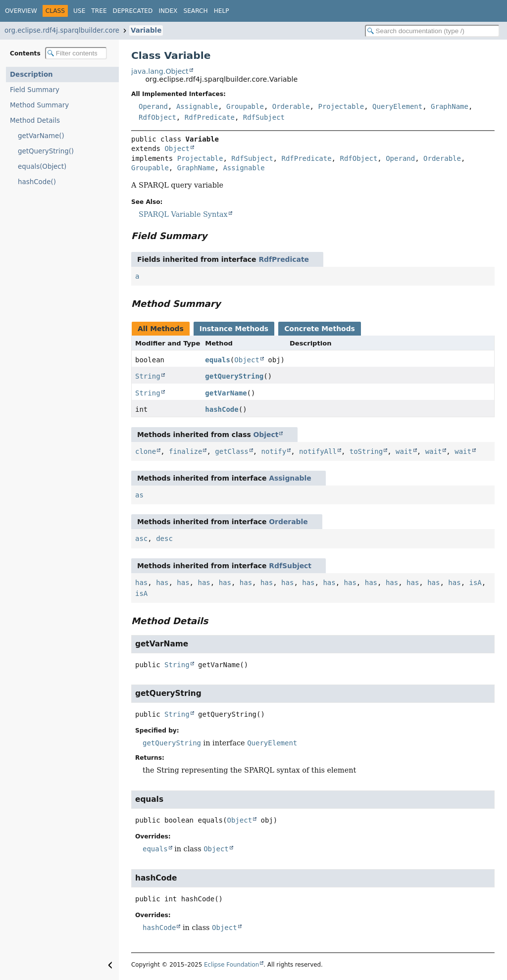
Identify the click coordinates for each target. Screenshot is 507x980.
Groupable (245, 106)
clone (146, 451)
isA (476, 583)
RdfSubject (264, 117)
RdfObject (157, 117)
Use (79, 11)
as (139, 495)
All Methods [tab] (161, 329)
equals (218, 360)
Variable (146, 30)
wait (404, 451)
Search (195, 11)
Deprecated (133, 11)
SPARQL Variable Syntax (183, 214)
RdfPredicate (210, 117)
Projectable (341, 106)
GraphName (450, 106)
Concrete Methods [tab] (320, 329)
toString (366, 451)
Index (168, 11)
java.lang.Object (160, 71)
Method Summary (39, 105)
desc (164, 539)
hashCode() (37, 182)
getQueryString (234, 376)
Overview (21, 11)
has (141, 583)
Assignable (197, 106)
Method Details (35, 121)
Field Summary (35, 90)
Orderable (291, 106)
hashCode (222, 409)
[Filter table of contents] (76, 53)
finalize (185, 451)
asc (141, 539)
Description (31, 74)
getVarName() (41, 136)
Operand (153, 106)
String (148, 376)
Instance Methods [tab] (234, 329)
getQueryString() (46, 151)
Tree (99, 11)
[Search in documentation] (432, 31)
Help (222, 11)
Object (177, 148)
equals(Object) (42, 167)
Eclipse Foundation (231, 965)
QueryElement (397, 106)
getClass (231, 451)
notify (274, 451)
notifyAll (318, 451)
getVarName (226, 393)
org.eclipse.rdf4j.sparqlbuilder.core (62, 30)
